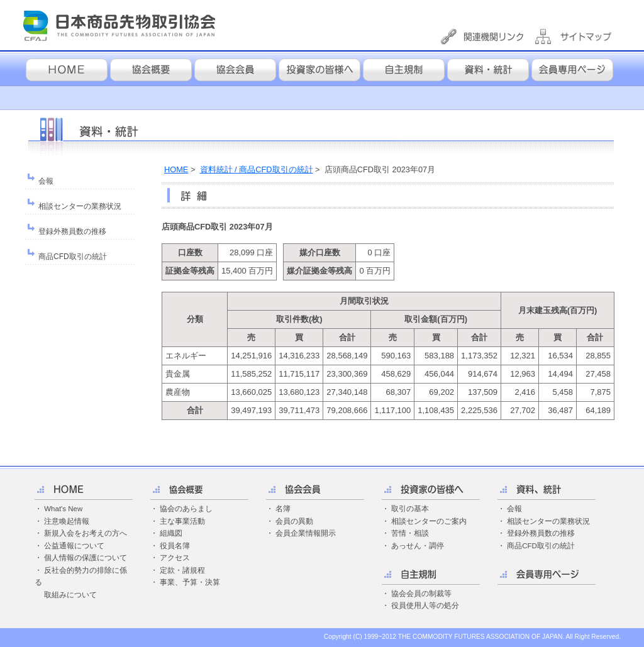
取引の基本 (410, 509)
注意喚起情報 (67, 521)
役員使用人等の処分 (425, 606)
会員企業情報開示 (306, 533)
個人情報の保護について (86, 558)
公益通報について (74, 546)
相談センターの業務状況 (80, 206)
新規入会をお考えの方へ (86, 533)
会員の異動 (294, 521)
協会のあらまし (186, 509)
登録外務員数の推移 (72, 231)
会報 (46, 181)
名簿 (283, 509)
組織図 (171, 533)
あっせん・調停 (418, 546)
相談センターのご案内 (429, 521)
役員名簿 (175, 546)
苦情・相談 (410, 533)
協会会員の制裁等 (421, 594)
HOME (176, 169)
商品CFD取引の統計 (73, 257)
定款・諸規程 (182, 570)
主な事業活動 (182, 521)
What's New (63, 509)
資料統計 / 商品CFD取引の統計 (257, 169)
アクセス (175, 558)
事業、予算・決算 (190, 582)
